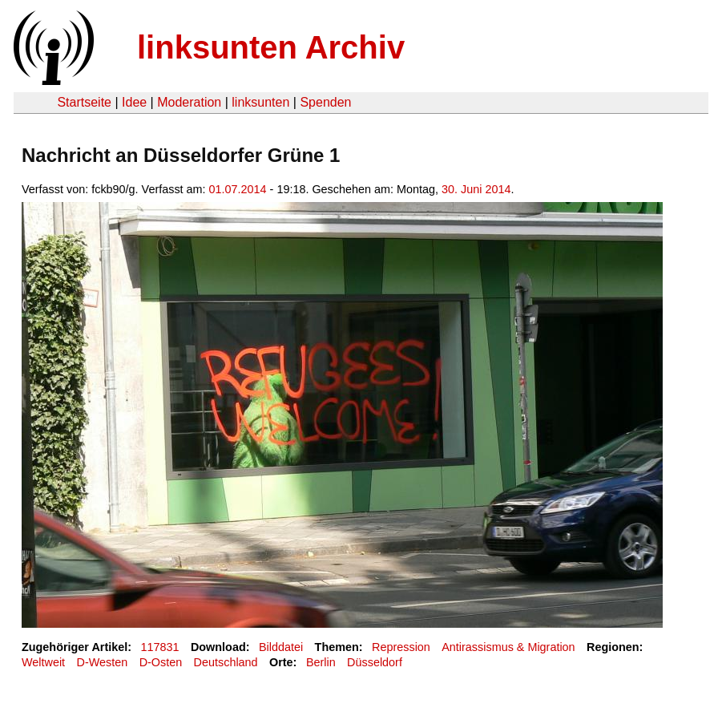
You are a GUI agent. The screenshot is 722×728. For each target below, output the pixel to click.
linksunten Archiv (271, 47)
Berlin (321, 662)
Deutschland (226, 662)
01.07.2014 (238, 189)
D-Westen (103, 662)
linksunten (260, 102)
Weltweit (43, 662)
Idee (134, 102)
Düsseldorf (375, 662)
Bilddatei (281, 647)
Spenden (325, 102)
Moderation (189, 102)
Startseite (84, 102)
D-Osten (161, 662)
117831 (160, 647)
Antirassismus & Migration (508, 647)
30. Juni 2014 (476, 189)
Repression (401, 647)
